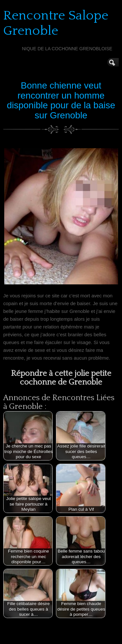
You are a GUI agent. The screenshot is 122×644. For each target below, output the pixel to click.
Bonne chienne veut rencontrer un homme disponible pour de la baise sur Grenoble (61, 100)
